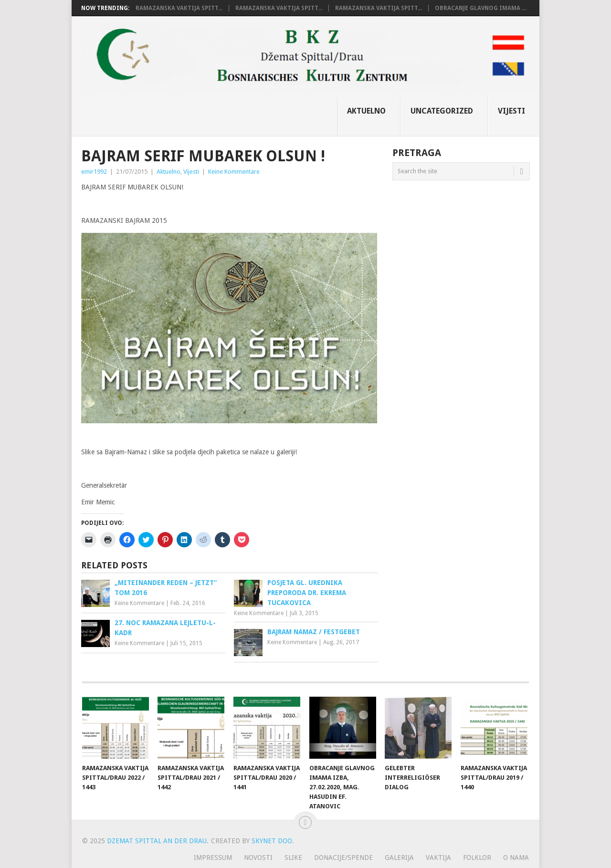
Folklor (477, 858)
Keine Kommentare (234, 172)
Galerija (399, 858)
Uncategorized (442, 111)
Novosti (258, 858)
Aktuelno (366, 111)
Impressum (213, 858)
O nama (516, 858)
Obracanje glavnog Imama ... (480, 8)
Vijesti (511, 111)
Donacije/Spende (343, 858)
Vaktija (438, 858)
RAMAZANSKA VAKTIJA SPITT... (179, 8)
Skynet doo (272, 841)
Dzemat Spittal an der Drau (157, 841)
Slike (293, 858)
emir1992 (94, 172)
